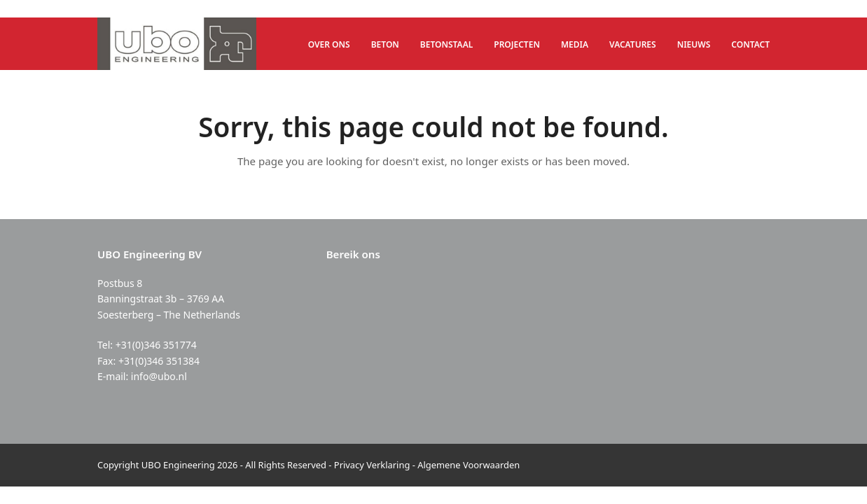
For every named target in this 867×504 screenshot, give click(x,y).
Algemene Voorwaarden (469, 465)
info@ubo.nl (159, 376)
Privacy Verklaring (372, 465)
